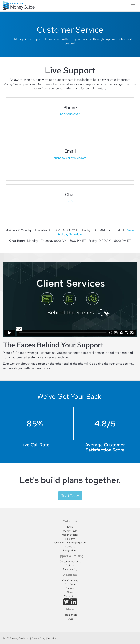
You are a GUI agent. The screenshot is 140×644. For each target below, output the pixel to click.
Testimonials (70, 615)
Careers (70, 588)
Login (70, 201)
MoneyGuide (70, 531)
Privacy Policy (38, 638)
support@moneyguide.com (70, 158)
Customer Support (70, 561)
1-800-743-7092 (70, 114)
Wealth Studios (70, 535)
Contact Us (70, 596)
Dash (70, 527)
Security (52, 638)
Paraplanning (70, 569)
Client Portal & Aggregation (70, 543)
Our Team (70, 584)
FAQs (70, 619)
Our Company (70, 580)
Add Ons (70, 547)
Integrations (70, 550)
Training (70, 565)
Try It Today (70, 495)
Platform (70, 539)
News (70, 592)
